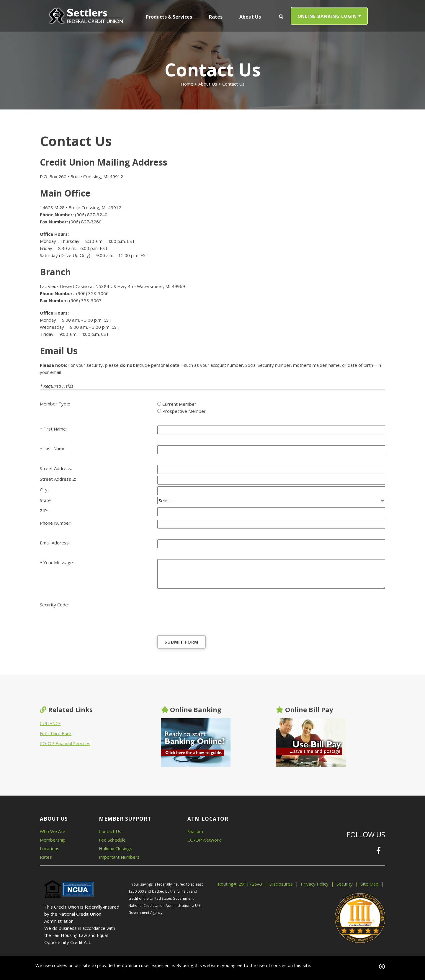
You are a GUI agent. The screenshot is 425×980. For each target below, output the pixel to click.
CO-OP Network (204, 840)
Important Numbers (119, 857)
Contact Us (110, 831)
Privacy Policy (315, 884)
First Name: (55, 429)
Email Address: (55, 543)
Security (345, 884)
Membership (53, 840)
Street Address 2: (58, 479)
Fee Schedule (112, 840)
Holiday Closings (116, 848)
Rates (46, 857)
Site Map (370, 884)
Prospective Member (184, 411)
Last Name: (55, 449)
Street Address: (56, 468)
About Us (208, 84)
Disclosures (281, 884)
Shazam (195, 831)
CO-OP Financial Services (65, 743)
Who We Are (53, 831)
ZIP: (44, 511)
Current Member (179, 404)
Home (187, 84)
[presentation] (202, 613)
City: (44, 490)
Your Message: (59, 562)
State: (46, 500)
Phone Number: (56, 523)
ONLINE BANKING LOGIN (329, 16)
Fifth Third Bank (56, 733)
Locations (50, 848)
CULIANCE (50, 723)
